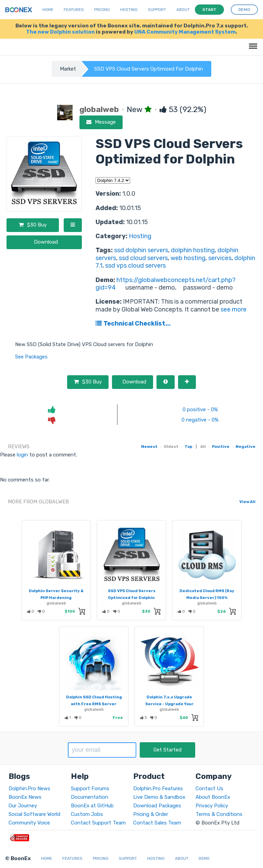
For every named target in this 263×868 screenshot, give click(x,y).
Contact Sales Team (157, 823)
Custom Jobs (87, 814)
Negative (246, 447)
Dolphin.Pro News (29, 788)
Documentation (90, 797)
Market (68, 69)
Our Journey (23, 806)
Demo (204, 858)
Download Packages (157, 806)
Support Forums (90, 788)
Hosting (140, 236)
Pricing (102, 10)
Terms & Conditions (219, 814)
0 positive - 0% (200, 409)
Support (157, 10)
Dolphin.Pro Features (158, 788)
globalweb (56, 603)
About (183, 10)
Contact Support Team (98, 823)
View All (247, 502)
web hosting (188, 258)
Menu (252, 43)
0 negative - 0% (200, 420)
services (220, 258)
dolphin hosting (193, 250)
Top (188, 447)
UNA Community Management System (185, 32)
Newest (149, 447)
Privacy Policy (212, 806)
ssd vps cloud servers (135, 266)
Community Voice (29, 823)
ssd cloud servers (143, 258)
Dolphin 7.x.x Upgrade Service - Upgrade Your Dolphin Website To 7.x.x (169, 704)
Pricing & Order (151, 814)
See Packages (31, 357)
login (22, 455)
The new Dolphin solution (60, 32)
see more (233, 309)
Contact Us (209, 788)
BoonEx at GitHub (92, 806)
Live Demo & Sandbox (159, 797)
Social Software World (34, 814)
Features (74, 10)
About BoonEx (213, 797)
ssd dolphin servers (141, 250)
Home (48, 10)
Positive (221, 447)
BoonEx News (25, 797)
